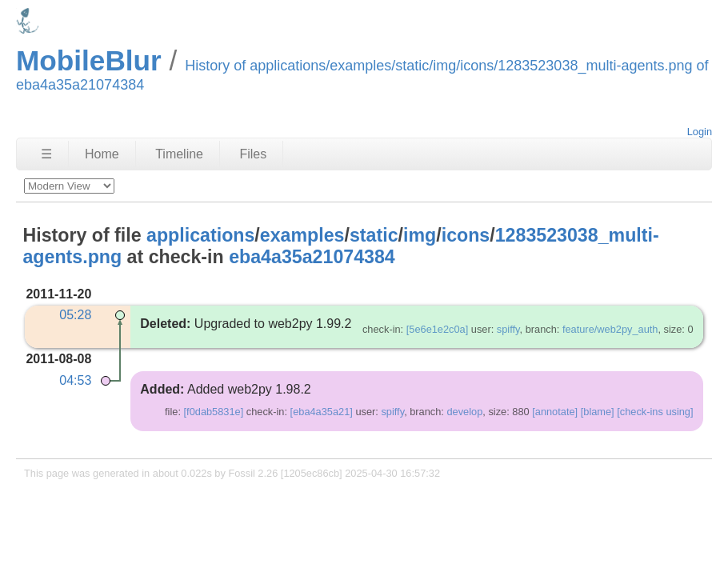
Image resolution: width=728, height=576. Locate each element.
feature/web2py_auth (610, 329)
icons (466, 235)
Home (102, 154)
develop (464, 412)
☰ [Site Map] (46, 154)
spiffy (508, 329)
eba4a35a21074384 (312, 257)
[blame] (598, 412)
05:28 (75, 315)
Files (253, 154)
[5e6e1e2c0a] (438, 329)
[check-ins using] (655, 412)
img (420, 235)
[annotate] (555, 412)
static (374, 235)
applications (200, 235)
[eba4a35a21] (322, 412)
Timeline (179, 154)
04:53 (75, 380)
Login (700, 132)
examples (302, 235)
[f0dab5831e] (214, 412)
